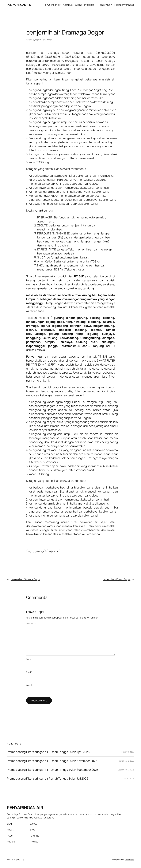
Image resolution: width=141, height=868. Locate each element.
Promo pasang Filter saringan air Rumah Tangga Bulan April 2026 (48, 752)
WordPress (130, 860)
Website (30, 685)
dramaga (40, 551)
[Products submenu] (95, 5)
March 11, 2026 (128, 752)
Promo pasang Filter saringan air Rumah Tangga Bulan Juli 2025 (48, 779)
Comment (31, 623)
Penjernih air (47, 40)
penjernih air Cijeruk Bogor (117, 579)
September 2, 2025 (126, 770)
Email (29, 672)
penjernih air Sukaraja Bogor (25, 579)
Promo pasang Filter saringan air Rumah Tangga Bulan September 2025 (53, 770)
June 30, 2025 (128, 779)
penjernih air (35, 53)
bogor (30, 551)
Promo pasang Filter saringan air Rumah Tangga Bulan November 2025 (52, 761)
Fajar (37, 40)
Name (29, 659)
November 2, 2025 (126, 761)
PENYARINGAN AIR (19, 5)
